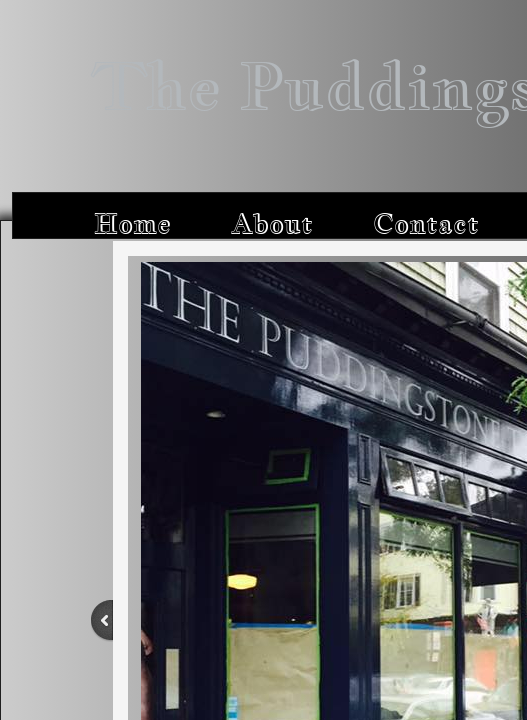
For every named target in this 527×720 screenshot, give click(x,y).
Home (132, 223)
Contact (426, 223)
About (272, 223)
